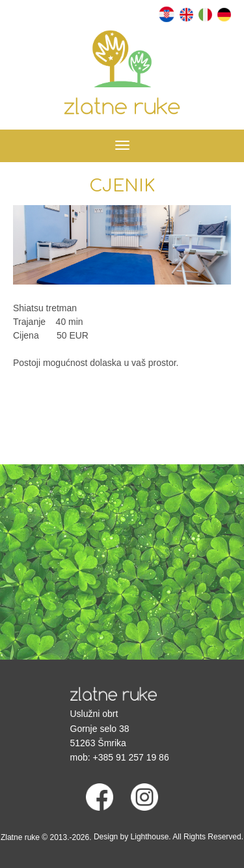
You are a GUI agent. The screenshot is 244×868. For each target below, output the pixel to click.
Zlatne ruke (20, 837)
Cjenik (122, 186)
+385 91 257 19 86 (131, 757)
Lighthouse (150, 837)
